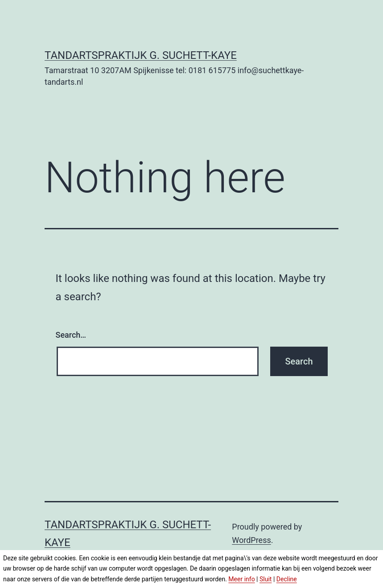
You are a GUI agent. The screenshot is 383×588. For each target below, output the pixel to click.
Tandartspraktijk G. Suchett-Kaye (141, 55)
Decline (287, 579)
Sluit (266, 579)
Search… (71, 335)
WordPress (251, 540)
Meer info (241, 579)
